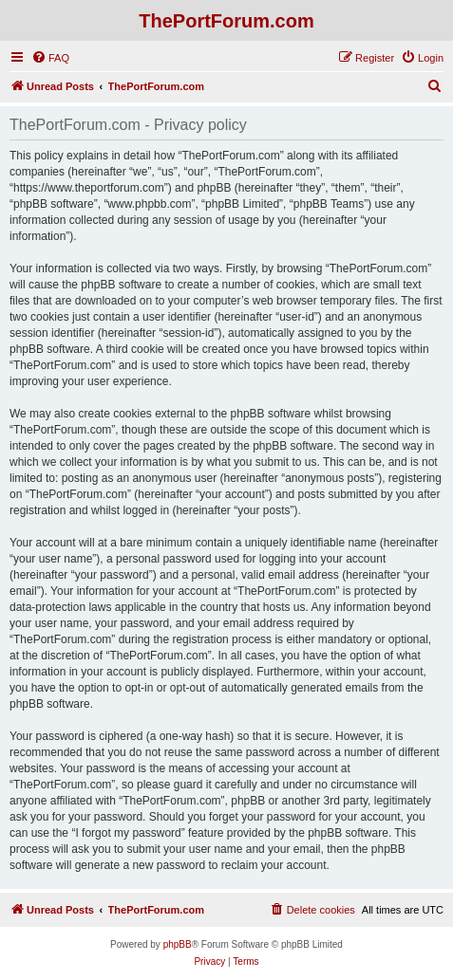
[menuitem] (50, 58)
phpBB (178, 944)
